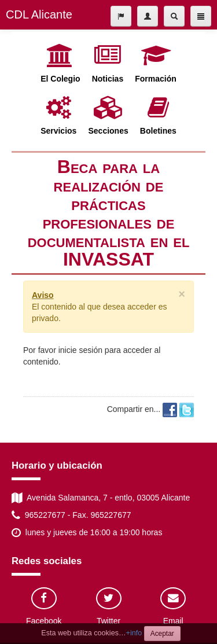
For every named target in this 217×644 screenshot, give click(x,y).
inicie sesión (80, 350)
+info (134, 633)
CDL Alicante (39, 14)
